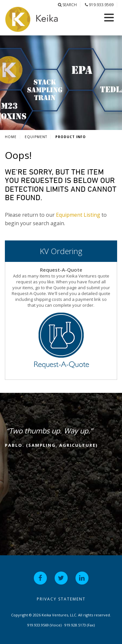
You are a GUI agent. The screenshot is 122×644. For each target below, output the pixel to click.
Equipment (36, 137)
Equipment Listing (78, 215)
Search (67, 5)
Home (11, 137)
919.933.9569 (99, 5)
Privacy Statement (61, 599)
